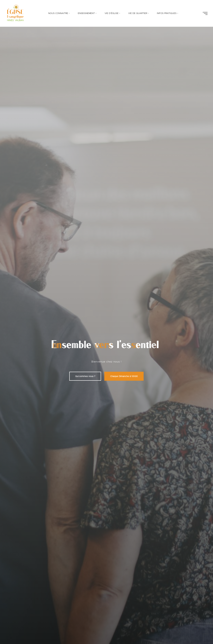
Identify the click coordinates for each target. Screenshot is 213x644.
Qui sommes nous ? (85, 376)
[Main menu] (205, 13)
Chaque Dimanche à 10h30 (124, 376)
